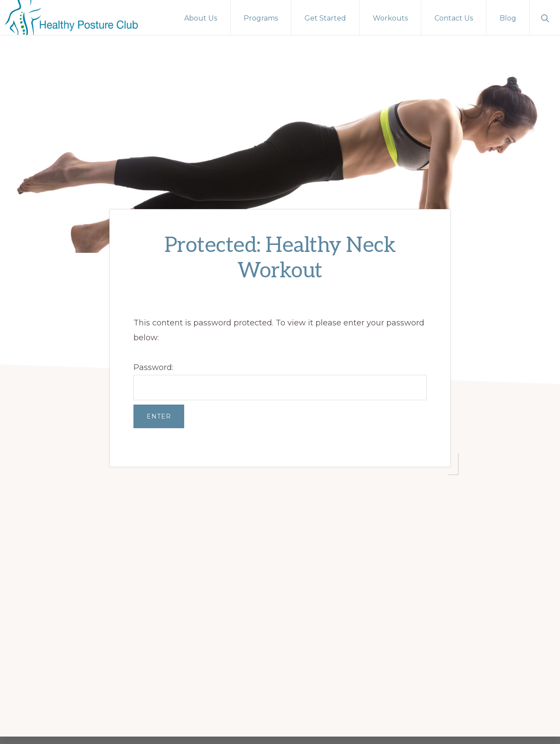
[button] (545, 17)
